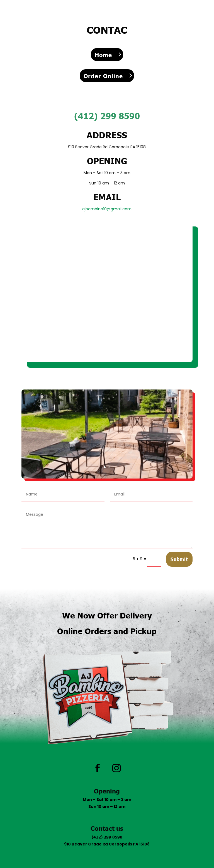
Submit (179, 559)
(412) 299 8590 (107, 837)
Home (103, 55)
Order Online (103, 76)
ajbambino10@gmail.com (107, 209)
